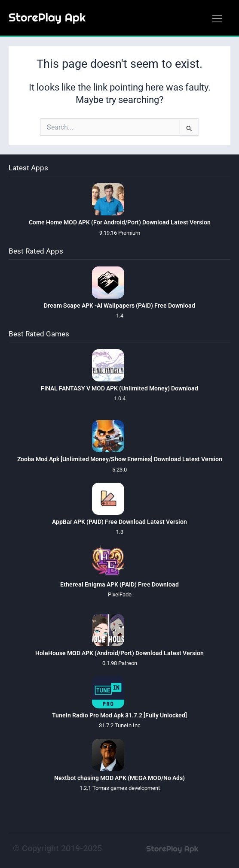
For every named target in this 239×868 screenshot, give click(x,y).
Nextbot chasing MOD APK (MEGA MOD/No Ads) (119, 778)
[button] (217, 19)
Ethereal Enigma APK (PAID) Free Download (119, 584)
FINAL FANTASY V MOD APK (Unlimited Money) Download (119, 388)
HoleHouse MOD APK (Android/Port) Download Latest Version (119, 653)
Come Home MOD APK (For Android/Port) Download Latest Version (120, 222)
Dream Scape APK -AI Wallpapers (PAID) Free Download (119, 305)
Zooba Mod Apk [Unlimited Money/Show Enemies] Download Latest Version (120, 459)
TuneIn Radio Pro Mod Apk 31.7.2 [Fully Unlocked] (119, 715)
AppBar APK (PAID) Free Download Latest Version (119, 522)
